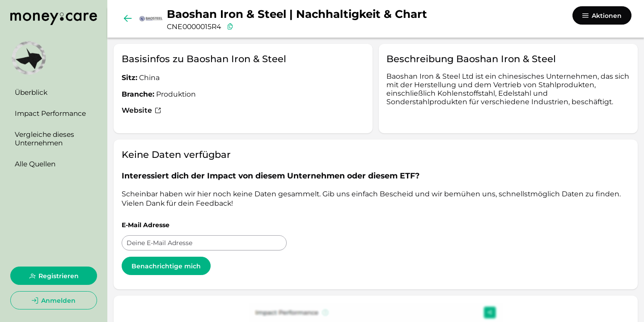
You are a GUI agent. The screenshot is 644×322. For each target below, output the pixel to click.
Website (141, 110)
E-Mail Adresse (146, 225)
